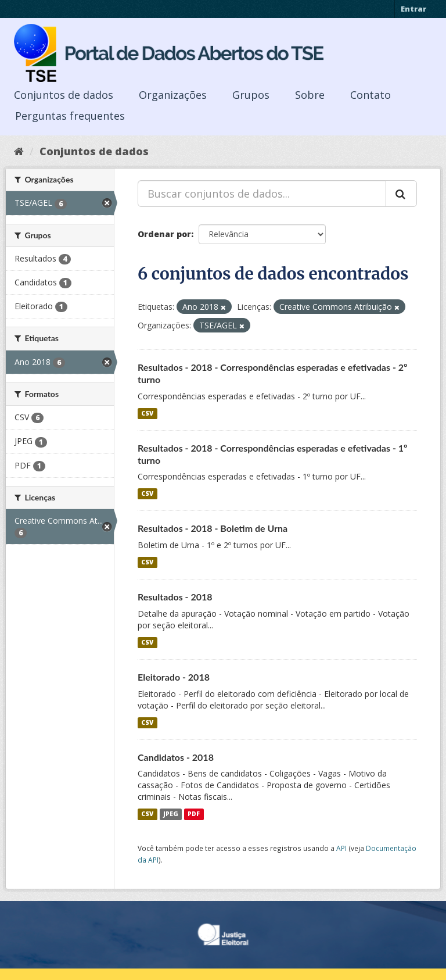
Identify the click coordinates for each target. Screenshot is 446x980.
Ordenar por (164, 234)
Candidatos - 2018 (176, 757)
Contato (371, 95)
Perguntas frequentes (70, 116)
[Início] (19, 151)
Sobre (310, 95)
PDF (194, 814)
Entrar (413, 9)
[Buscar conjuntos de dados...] (262, 194)
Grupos (251, 95)
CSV (147, 413)
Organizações (173, 95)
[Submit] (401, 194)
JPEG (171, 814)
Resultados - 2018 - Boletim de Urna (213, 528)
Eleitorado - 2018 (174, 677)
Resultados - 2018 (175, 597)
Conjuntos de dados (64, 95)
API (341, 848)
